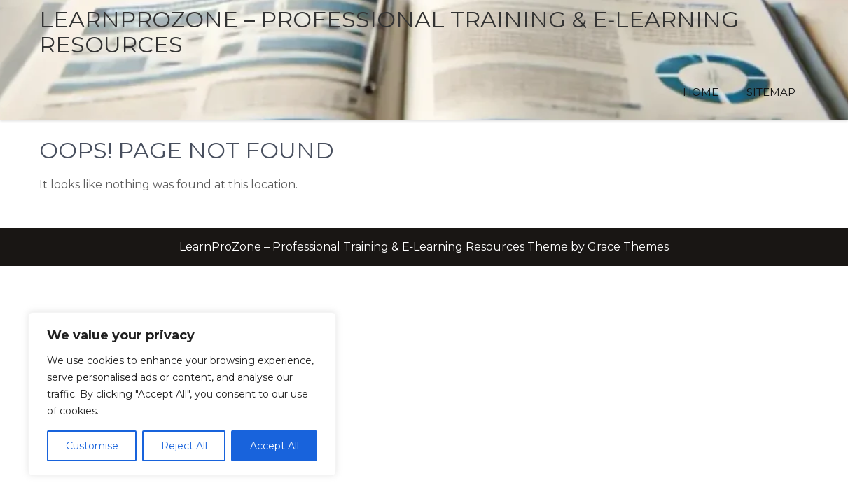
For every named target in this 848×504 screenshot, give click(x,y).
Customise (92, 446)
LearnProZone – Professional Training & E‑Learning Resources (389, 32)
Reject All (184, 446)
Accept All (274, 446)
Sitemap (771, 92)
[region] (182, 394)
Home (701, 92)
